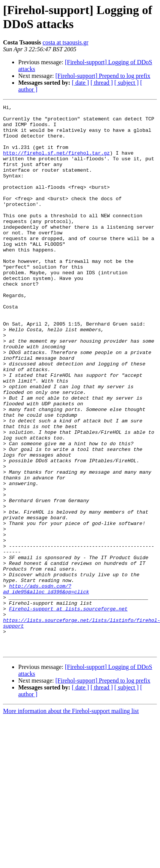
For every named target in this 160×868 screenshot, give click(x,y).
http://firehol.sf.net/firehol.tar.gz (56, 163)
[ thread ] (102, 83)
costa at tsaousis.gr (65, 42)
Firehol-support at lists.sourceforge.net (68, 710)
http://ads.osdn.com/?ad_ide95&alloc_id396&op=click (46, 686)
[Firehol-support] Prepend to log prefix (103, 76)
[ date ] (80, 83)
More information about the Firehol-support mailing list (71, 820)
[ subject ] (127, 83)
